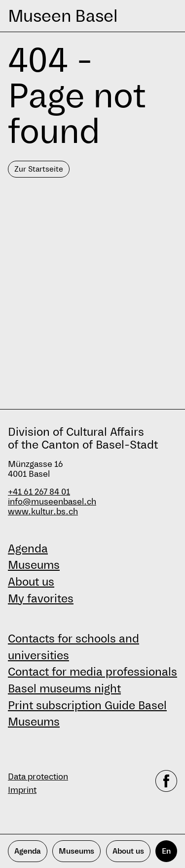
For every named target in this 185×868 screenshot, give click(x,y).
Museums (34, 565)
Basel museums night (64, 688)
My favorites (41, 598)
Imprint (22, 790)
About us (31, 582)
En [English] (166, 851)
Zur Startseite (39, 169)
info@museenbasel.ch (52, 502)
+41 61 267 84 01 (39, 492)
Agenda (28, 548)
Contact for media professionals (92, 672)
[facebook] (166, 783)
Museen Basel (63, 16)
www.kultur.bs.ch (43, 512)
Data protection (38, 777)
